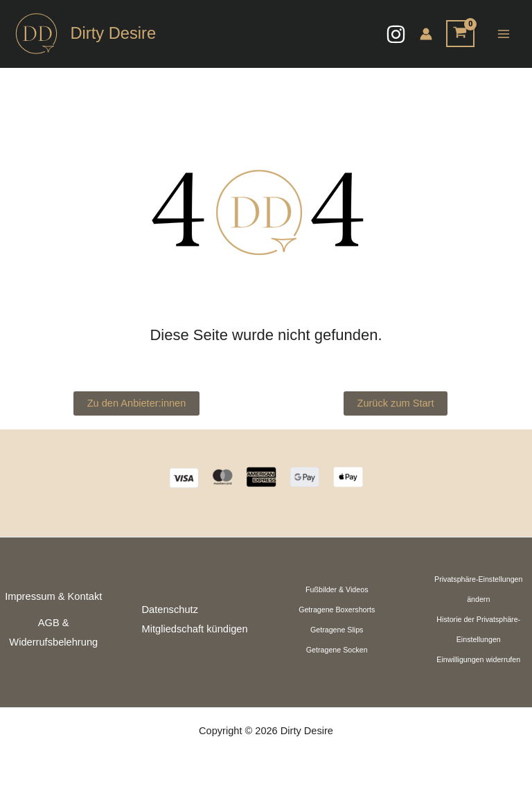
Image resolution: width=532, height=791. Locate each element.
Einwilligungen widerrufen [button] (478, 659)
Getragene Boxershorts (337, 610)
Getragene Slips (337, 630)
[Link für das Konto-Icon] (426, 34)
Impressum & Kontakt (53, 596)
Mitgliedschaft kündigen (195, 629)
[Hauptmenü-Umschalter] (503, 34)
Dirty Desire (113, 33)
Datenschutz (170, 610)
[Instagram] (396, 34)
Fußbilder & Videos (337, 589)
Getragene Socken (337, 650)
